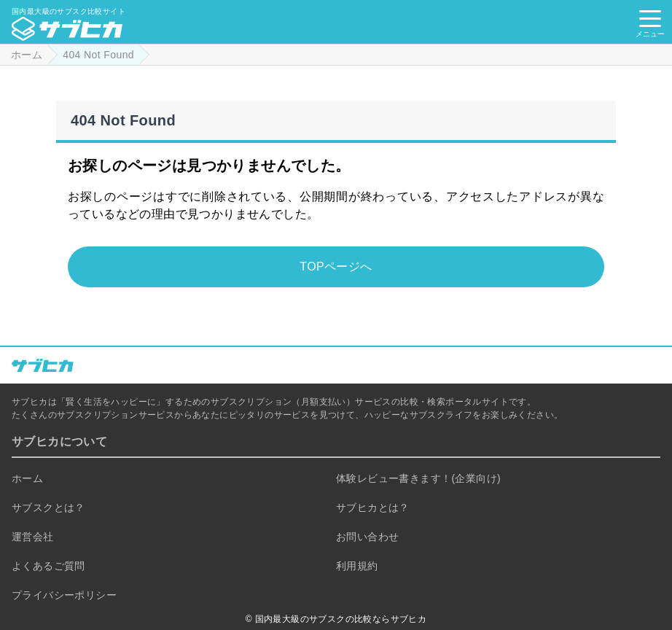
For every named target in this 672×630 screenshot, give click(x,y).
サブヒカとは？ (373, 507)
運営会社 (33, 537)
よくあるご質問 (48, 566)
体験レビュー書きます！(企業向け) (418, 478)
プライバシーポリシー (64, 595)
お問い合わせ (367, 537)
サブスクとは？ (48, 507)
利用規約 (357, 566)
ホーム (27, 478)
